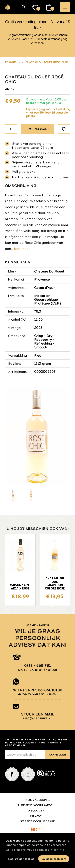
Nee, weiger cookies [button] (21, 859)
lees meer (22, 249)
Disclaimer (36, 811)
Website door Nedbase (38, 821)
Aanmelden (57, 755)
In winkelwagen (38, 129)
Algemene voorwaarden (36, 805)
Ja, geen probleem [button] (54, 859)
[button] (24, 7)
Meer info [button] (57, 850)
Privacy (36, 816)
